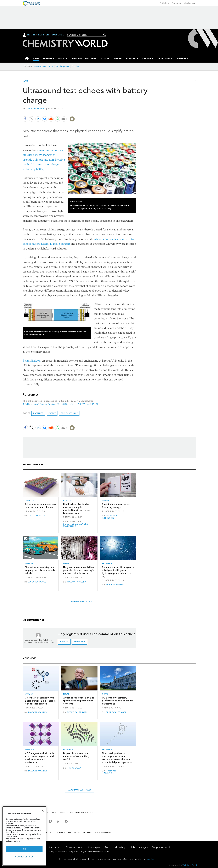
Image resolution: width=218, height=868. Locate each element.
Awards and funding (115, 847)
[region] (24, 836)
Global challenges (139, 847)
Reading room (63, 66)
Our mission (55, 847)
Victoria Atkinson (110, 517)
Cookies (59, 832)
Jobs (51, 66)
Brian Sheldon (32, 361)
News (26, 81)
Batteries (38, 413)
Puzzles (76, 66)
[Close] (43, 811)
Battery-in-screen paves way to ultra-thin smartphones (40, 505)
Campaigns (94, 847)
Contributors (76, 812)
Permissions (105, 832)
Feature (29, 564)
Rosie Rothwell (116, 585)
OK (24, 849)
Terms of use (73, 832)
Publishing (165, 3)
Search (105, 35)
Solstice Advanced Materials (76, 525)
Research (29, 500)
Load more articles (80, 601)
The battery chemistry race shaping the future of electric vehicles (41, 570)
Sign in (64, 642)
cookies (151, 859)
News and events (75, 847)
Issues (63, 812)
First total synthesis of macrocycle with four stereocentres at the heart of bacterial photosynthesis (117, 758)
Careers (106, 500)
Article (67, 500)
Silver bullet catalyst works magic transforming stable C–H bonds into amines (41, 701)
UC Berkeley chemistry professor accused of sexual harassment (117, 701)
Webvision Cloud (190, 865)
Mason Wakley (77, 582)
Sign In (31, 35)
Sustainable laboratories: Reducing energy (116, 505)
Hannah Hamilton (109, 772)
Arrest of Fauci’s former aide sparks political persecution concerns (79, 701)
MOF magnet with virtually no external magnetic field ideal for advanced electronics (39, 758)
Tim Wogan (74, 768)
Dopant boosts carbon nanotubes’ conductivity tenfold (76, 756)
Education (177, 3)
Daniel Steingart (60, 244)
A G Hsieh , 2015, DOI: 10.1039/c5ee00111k (61, 404)
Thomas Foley (38, 516)
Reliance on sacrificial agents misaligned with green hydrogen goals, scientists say (118, 572)
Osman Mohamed (36, 108)
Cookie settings (24, 857)
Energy (52, 413)
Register (43, 35)
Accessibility (89, 832)
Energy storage (69, 413)
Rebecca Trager (78, 712)
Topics (53, 812)
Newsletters (40, 66)
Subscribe (58, 35)
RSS (89, 812)
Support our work (161, 847)
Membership (190, 3)
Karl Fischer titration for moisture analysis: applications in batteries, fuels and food (77, 508)
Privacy (47, 832)
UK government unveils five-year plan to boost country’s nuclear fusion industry (79, 570)
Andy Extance (37, 582)
